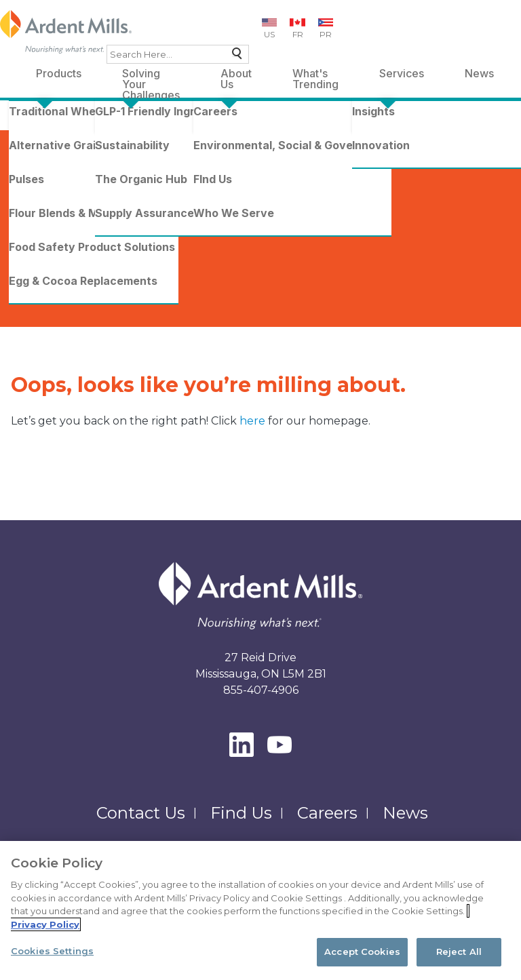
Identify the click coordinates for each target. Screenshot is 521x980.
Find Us (241, 813)
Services (402, 73)
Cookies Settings (52, 951)
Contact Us (141, 813)
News (479, 73)
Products (59, 73)
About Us (236, 76)
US (269, 34)
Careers (327, 813)
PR (326, 34)
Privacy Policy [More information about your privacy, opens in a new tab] (45, 924)
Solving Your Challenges (151, 76)
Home (32, 123)
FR (298, 34)
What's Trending (315, 76)
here (254, 421)
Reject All (459, 952)
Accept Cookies (362, 952)
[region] (260, 910)
